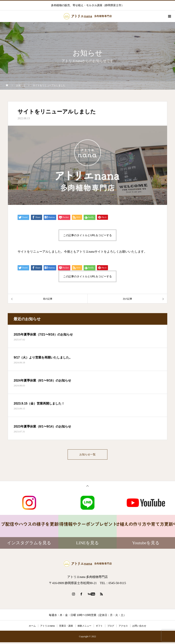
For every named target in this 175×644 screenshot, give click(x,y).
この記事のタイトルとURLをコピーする (87, 235)
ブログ (111, 628)
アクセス (123, 628)
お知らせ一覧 (87, 455)
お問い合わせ (139, 628)
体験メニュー (84, 628)
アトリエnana (47, 628)
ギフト (99, 628)
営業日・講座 (66, 628)
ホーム (32, 628)
